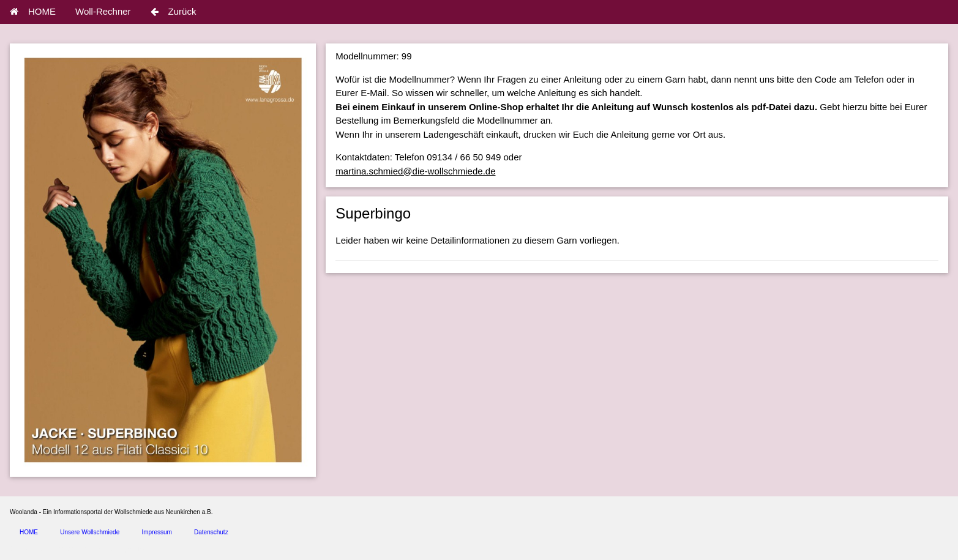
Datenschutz (211, 532)
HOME (33, 11)
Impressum (156, 532)
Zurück (174, 11)
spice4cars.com (143, 549)
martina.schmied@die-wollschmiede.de (415, 171)
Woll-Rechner (103, 11)
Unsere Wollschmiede (90, 532)
